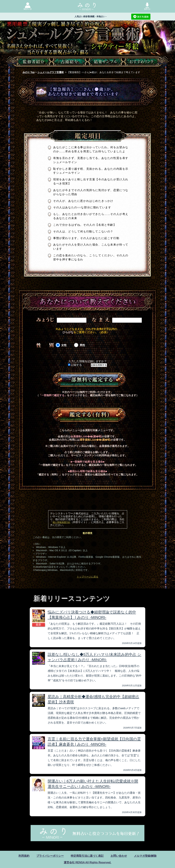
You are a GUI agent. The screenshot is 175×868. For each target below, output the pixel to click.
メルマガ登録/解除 (145, 856)
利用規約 (24, 856)
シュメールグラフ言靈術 (51, 72)
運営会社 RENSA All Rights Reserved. (87, 862)
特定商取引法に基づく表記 (87, 856)
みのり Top (29, 72)
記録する (75, 365)
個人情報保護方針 (62, 522)
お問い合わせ (119, 856)
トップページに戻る (87, 577)
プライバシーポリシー (50, 856)
